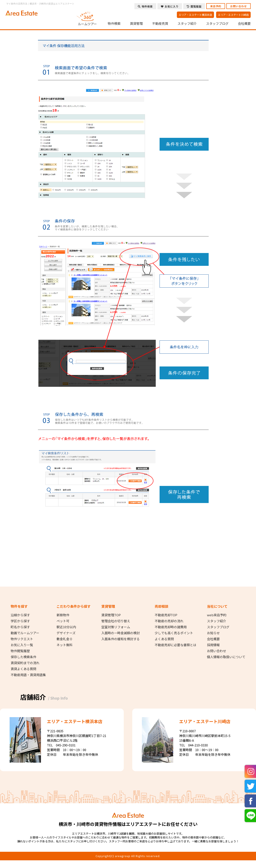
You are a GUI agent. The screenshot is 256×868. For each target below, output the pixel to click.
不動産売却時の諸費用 (171, 627)
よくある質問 (164, 639)
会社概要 (244, 24)
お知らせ (213, 633)
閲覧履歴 (194, 6)
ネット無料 (65, 645)
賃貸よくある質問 (23, 669)
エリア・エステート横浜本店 (195, 15)
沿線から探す (20, 615)
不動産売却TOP (166, 615)
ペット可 (63, 621)
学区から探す (20, 621)
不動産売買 (160, 24)
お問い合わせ (239, 6)
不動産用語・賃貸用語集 (28, 675)
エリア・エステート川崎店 (233, 15)
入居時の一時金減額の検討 (121, 633)
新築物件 (63, 615)
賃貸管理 (136, 24)
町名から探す (20, 627)
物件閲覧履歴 (20, 651)
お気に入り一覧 (22, 645)
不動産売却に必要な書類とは (175, 645)
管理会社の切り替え (116, 621)
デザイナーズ (66, 633)
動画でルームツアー (25, 633)
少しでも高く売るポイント (174, 633)
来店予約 (216, 6)
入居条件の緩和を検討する (121, 639)
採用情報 (213, 645)
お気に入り (170, 6)
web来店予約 (217, 615)
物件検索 (114, 24)
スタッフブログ (217, 24)
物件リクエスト (22, 639)
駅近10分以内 (66, 627)
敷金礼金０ (65, 639)
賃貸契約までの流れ (25, 663)
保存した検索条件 (23, 657)
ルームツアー (87, 18)
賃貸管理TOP (111, 615)
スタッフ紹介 (187, 24)
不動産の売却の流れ (169, 621)
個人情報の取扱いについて (226, 657)
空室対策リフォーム (116, 627)
